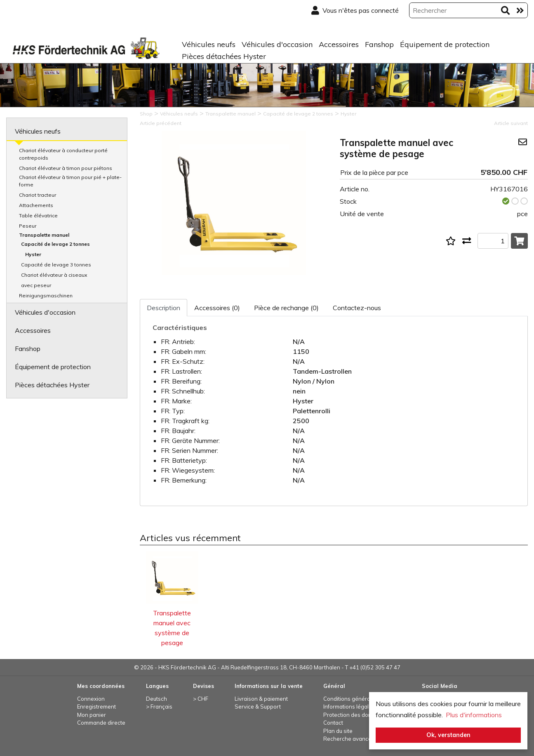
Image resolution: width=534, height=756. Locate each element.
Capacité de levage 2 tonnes (55, 244)
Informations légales (349, 707)
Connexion (91, 699)
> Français (159, 707)
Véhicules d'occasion (277, 44)
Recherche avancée (349, 739)
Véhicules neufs (209, 44)
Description (163, 308)
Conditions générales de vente (362, 699)
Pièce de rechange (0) (286, 308)
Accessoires (339, 44)
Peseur (28, 226)
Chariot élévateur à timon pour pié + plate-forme (70, 181)
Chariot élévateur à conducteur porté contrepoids (63, 154)
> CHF (201, 699)
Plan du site (338, 731)
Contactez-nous (357, 308)
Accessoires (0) (217, 308)
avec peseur (36, 285)
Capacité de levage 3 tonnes (56, 265)
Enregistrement (96, 707)
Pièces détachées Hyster (224, 56)
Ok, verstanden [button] (448, 735)
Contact (333, 723)
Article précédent (161, 123)
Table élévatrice (38, 215)
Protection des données (354, 715)
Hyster (33, 254)
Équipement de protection (445, 44)
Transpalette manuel (44, 235)
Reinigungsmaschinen (46, 296)
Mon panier (92, 715)
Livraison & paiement (261, 699)
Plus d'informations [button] (474, 715)
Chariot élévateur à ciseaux (54, 275)
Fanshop (379, 44)
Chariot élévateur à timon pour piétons (66, 168)
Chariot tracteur (38, 195)
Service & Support (258, 707)
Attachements (36, 205)
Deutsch (156, 699)
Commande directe (101, 723)
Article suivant (511, 123)
